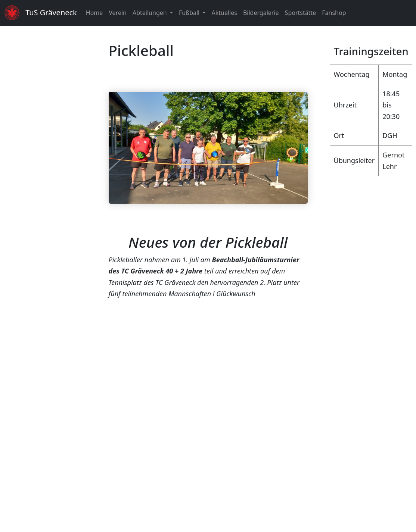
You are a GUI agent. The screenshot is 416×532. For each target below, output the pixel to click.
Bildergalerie (261, 13)
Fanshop (334, 13)
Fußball (190, 13)
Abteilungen (150, 13)
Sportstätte (301, 13)
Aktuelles (224, 13)
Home (94, 13)
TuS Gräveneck (51, 12)
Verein (118, 13)
